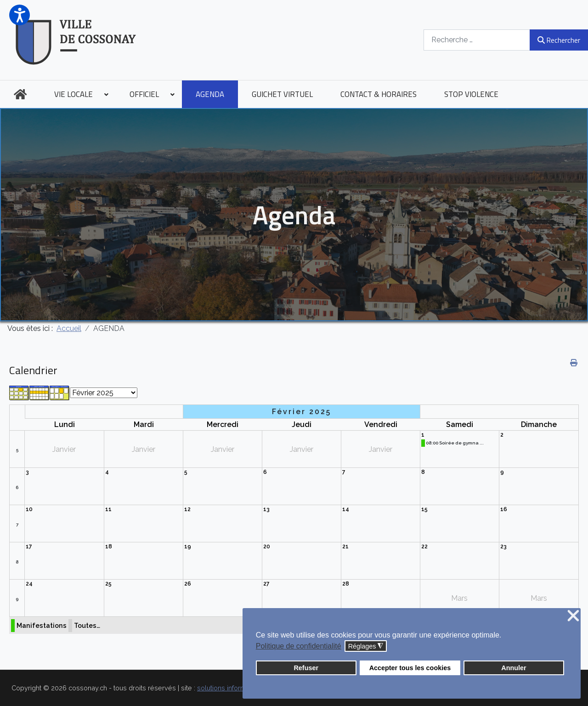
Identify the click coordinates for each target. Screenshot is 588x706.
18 (109, 547)
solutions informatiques (233, 688)
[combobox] (477, 40)
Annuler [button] (514, 668)
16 (504, 509)
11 (108, 509)
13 (266, 509)
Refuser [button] (306, 668)
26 (188, 584)
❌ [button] (573, 616)
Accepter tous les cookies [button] (410, 668)
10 (29, 509)
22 (424, 547)
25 (108, 584)
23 (503, 547)
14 (346, 509)
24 (29, 584)
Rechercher (559, 40)
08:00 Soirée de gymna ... (455, 443)
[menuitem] (20, 94)
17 (29, 547)
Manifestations (42, 625)
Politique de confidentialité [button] (299, 646)
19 (188, 547)
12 (187, 509)
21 (345, 547)
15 (424, 509)
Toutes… (87, 625)
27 (266, 584)
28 (346, 584)
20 (267, 547)
